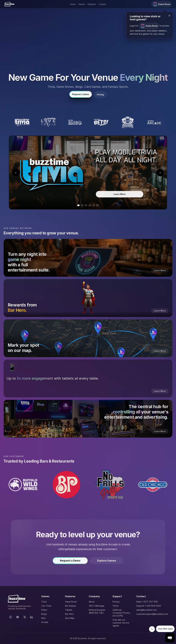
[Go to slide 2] (82, 205)
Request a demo (81, 94)
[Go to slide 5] (94, 205)
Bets (43, 618)
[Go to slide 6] (97, 205)
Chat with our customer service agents (121, 623)
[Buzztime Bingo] (75, 122)
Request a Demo (70, 562)
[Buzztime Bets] (101, 122)
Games (82, 4)
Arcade (45, 622)
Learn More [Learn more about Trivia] (120, 194)
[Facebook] (18, 617)
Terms (116, 606)
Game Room (71, 602)
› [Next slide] (160, 172)
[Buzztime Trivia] (22, 122)
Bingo (44, 614)
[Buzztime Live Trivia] (48, 122)
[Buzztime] (9, 4)
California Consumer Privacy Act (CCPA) (121, 613)
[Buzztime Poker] (128, 122)
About (92, 602)
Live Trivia (46, 606)
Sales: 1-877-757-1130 (147, 602)
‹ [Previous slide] (16, 172)
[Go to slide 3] (86, 205)
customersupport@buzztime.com (152, 614)
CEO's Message (97, 606)
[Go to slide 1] (78, 205)
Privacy (116, 602)
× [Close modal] (169, 16)
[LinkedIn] (32, 617)
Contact (102, 4)
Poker (44, 610)
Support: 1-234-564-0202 (149, 606)
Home (73, 4)
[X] (25, 617)
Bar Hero (69, 614)
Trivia (44, 602)
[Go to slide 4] (90, 205)
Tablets (69, 610)
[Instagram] (11, 617)
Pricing (100, 95)
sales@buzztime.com (146, 610)
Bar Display (70, 606)
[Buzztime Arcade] (154, 122)
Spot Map (70, 618)
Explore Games (107, 562)
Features (92, 4)
